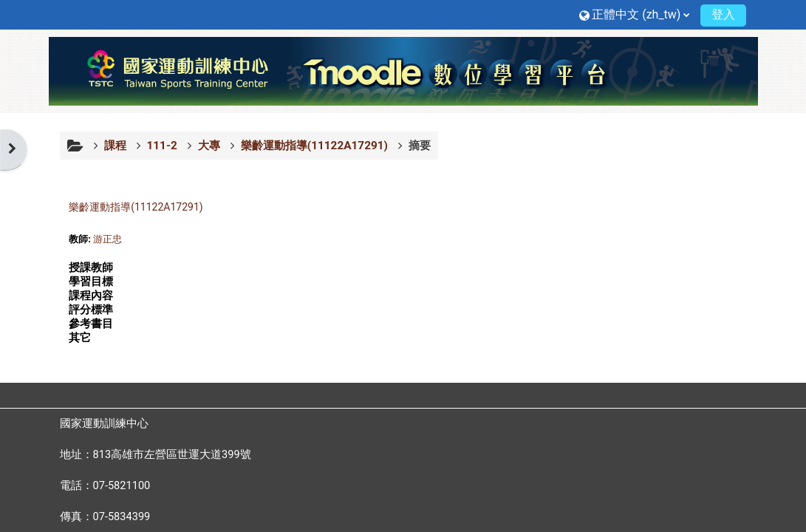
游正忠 (107, 239)
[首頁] (403, 70)
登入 (723, 14)
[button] (634, 14)
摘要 (420, 146)
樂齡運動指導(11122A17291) (136, 207)
